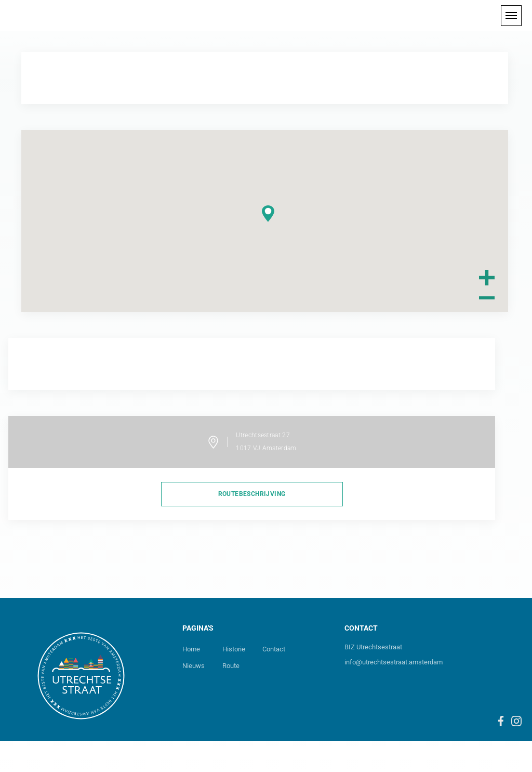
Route (231, 666)
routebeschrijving (252, 494)
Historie (234, 649)
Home (191, 649)
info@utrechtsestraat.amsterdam (394, 662)
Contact (274, 649)
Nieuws (194, 666)
